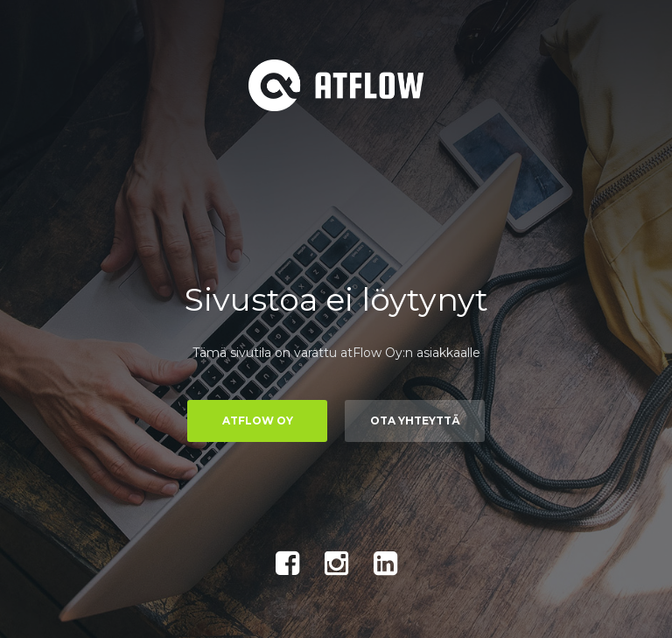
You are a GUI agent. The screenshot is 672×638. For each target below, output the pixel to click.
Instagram (336, 564)
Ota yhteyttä (415, 421)
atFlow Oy (258, 421)
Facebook (287, 564)
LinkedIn (385, 564)
